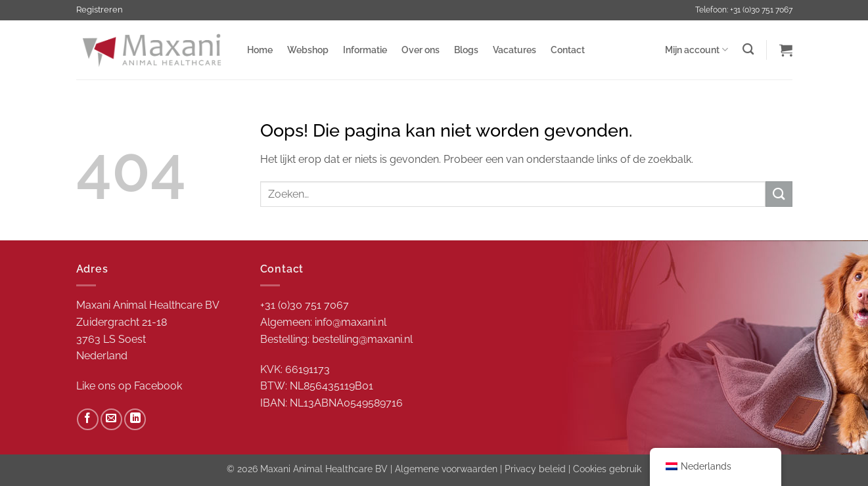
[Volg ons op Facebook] (88, 419)
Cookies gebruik (607, 469)
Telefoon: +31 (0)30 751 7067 (744, 10)
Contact (568, 50)
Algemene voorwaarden (446, 469)
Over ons (421, 50)
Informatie (365, 50)
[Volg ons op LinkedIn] (135, 419)
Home (260, 50)
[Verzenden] (779, 194)
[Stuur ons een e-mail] (111, 419)
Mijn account (697, 50)
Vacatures (514, 50)
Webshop (308, 50)
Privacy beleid (535, 469)
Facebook (158, 386)
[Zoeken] (748, 50)
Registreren (100, 10)
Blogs (466, 50)
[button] (786, 50)
